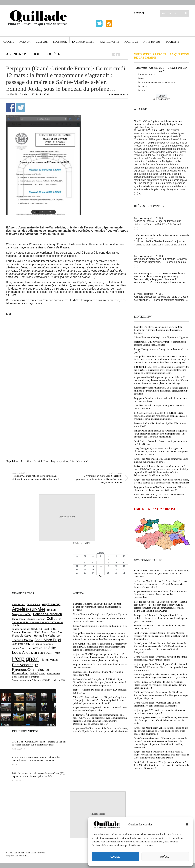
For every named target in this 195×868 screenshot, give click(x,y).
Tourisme (172, 42)
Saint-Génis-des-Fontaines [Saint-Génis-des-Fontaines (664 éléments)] (26, 677)
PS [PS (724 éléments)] (37, 665)
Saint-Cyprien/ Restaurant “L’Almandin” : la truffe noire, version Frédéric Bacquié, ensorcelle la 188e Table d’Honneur (161, 574)
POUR (142, 91)
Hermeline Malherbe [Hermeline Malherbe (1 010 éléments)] (47, 636)
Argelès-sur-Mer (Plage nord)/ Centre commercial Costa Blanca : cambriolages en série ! (161, 460)
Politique (131, 42)
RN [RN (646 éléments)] (47, 670)
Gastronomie (109, 42)
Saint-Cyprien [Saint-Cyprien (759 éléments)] (38, 674)
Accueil (8, 42)
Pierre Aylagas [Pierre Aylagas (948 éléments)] (49, 660)
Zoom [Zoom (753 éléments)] (62, 680)
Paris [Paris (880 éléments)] (57, 653)
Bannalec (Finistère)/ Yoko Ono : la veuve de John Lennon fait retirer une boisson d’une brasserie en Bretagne (158, 330)
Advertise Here (67, 517)
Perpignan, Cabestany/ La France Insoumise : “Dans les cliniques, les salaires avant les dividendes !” (161, 489)
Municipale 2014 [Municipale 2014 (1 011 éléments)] (42, 653)
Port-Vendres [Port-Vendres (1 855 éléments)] (23, 665)
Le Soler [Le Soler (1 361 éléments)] (50, 648)
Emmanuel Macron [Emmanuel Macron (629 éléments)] (21, 632)
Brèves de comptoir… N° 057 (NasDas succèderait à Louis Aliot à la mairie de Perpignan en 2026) (159, 275)
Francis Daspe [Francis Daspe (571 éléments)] (57, 632)
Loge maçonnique (60, 461)
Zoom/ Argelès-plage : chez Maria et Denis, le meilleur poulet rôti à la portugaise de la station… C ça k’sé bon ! (161, 676)
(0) (140, 193)
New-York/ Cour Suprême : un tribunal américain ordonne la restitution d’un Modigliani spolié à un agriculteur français (158, 124)
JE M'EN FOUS (147, 75)
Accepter (115, 857)
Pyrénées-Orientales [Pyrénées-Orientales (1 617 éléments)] (28, 670)
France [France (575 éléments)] (45, 632)
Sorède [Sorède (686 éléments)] (46, 680)
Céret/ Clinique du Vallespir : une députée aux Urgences (161, 337)
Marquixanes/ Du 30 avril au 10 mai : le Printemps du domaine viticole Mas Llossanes (160, 343)
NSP (141, 79)
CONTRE (144, 87)
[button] (187, 824)
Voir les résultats (161, 99)
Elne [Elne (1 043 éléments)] (53, 629)
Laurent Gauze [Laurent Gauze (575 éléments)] (19, 648)
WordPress (24, 856)
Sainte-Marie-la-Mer (79, 461)
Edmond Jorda (19, 461)
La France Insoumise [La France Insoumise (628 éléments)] (42, 644)
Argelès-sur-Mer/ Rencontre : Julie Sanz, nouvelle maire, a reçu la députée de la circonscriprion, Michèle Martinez (161, 481)
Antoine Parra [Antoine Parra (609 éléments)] (34, 604)
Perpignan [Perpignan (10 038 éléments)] (25, 659)
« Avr (100, 576)
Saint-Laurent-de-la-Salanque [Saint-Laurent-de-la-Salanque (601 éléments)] (26, 680)
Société (53, 54)
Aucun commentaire (118, 94)
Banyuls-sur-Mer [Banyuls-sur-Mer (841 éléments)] (22, 614)
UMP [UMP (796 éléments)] (55, 680)
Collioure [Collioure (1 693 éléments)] (54, 619)
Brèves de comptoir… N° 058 (148, 256)
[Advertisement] (67, 354)
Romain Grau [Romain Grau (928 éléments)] (20, 673)
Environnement (83, 42)
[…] (136, 193)
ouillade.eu (19, 853)
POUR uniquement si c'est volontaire (157, 83)
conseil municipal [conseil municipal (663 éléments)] (21, 629)
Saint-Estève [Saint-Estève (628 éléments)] (53, 674)
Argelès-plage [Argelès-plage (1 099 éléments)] (51, 604)
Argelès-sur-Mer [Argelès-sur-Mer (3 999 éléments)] (29, 609)
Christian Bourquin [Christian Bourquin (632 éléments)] (36, 619)
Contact (139, 13)
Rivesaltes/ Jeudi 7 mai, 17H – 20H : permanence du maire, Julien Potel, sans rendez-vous (159, 496)
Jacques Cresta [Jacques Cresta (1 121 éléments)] (22, 640)
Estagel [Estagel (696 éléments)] (37, 632)
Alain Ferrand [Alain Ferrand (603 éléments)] (19, 604)
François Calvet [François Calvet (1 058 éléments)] (22, 636)
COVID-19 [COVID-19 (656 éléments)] (36, 629)
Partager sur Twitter (21, 107)
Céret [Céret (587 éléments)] (46, 629)
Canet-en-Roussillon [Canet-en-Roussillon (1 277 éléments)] (47, 614)
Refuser (165, 857)
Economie (60, 42)
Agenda (25, 42)
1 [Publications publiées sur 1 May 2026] (108, 559)
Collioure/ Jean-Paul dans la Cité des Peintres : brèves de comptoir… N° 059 (161, 237)
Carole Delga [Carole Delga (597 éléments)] (18, 619)
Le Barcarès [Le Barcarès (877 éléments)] (35, 648)
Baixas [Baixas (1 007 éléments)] (51, 610)
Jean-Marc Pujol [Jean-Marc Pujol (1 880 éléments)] (48, 640)
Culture (42, 42)
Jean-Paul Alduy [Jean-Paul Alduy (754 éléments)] (21, 644)
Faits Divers (152, 42)
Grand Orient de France (39, 461)
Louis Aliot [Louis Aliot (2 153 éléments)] (21, 652)
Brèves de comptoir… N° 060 (148, 218)
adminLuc (15, 94)
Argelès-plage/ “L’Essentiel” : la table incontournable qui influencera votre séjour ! (160, 712)
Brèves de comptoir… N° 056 (148, 294)
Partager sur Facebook (10, 107)
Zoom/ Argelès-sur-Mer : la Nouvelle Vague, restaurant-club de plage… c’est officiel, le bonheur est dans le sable (161, 721)
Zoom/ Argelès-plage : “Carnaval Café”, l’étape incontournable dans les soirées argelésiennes (157, 704)
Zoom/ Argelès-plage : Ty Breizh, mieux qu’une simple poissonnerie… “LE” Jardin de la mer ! (160, 658)
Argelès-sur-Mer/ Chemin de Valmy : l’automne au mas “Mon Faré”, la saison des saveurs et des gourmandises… (161, 594)
